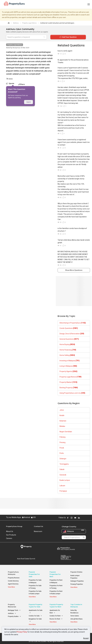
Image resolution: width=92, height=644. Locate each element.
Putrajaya (63, 491)
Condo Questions (69, 328)
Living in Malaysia (68, 366)
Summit (26, 559)
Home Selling (67, 355)
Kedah (62, 415)
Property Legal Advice (15, 45)
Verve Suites (75, 616)
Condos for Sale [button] (35, 616)
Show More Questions (74, 270)
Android (26, 517)
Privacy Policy (22, 632)
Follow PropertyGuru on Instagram (72, 518)
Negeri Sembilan (66, 432)
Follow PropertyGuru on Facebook (68, 518)
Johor (62, 410)
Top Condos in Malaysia (76, 606)
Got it (29, 102)
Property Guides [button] (14, 616)
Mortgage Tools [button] (14, 610)
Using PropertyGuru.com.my (72, 393)
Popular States (76, 572)
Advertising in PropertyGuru (73, 323)
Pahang (62, 437)
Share (22, 84)
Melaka (62, 426)
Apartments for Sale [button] (36, 612)
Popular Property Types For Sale (36, 606)
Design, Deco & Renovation (72, 334)
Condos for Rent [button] (56, 616)
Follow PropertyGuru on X (82, 518)
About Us (10, 531)
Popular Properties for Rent (55, 574)
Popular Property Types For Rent (56, 606)
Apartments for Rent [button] (55, 612)
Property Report (66, 557)
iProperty (26, 547)
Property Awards (66, 549)
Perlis (62, 453)
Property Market (68, 382)
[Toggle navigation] (89, 4)
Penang (62, 442)
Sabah (62, 469)
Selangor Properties (77, 581)
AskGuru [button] (12, 613)
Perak (62, 448)
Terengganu (64, 464)
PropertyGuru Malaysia (13, 573)
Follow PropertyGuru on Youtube (75, 518)
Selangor (63, 459)
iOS (33, 517)
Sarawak (63, 475)
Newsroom (38, 531)
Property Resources (12, 606)
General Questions (69, 339)
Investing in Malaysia (70, 361)
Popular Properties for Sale (34, 574)
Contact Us (38, 526)
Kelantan (63, 421)
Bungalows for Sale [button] (35, 620)
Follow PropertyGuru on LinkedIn (79, 518)
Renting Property (69, 388)
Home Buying (67, 344)
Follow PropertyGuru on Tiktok (85, 518)
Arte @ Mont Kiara (76, 619)
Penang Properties (77, 584)
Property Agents (68, 371)
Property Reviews (14, 578)
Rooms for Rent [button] (56, 619)
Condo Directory (13, 581)
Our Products (11, 535)
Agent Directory (13, 584)
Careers (9, 538)
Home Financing (68, 350)
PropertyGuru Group (14, 526)
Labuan (62, 486)
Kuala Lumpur (65, 480)
